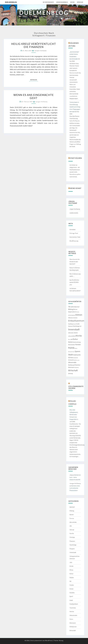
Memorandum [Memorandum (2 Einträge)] (72, 345)
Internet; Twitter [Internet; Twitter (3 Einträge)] (73, 333)
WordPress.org (74, 241)
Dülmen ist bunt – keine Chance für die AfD (75, 477)
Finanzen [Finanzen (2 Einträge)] (70, 326)
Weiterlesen (34, 80)
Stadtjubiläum (74, 604)
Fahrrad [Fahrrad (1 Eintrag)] (74, 324)
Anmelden (73, 229)
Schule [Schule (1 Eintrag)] (76, 348)
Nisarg (61, 640)
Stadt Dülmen (76, 158)
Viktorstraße (73, 615)
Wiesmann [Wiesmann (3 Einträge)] (71, 367)
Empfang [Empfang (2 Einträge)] (70, 324)
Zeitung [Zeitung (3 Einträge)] (70, 373)
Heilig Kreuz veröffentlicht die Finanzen (34, 45)
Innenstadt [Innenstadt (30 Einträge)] (74, 329)
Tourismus (73, 608)
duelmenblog (11, 2)
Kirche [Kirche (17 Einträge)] (79, 336)
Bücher (72, 2)
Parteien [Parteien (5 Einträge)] (78, 344)
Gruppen (72, 549)
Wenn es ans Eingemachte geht (34, 96)
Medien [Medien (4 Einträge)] (71, 342)
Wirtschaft (73, 630)
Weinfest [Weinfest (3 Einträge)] (78, 365)
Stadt (71, 600)
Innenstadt (73, 552)
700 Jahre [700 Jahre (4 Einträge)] (71, 307)
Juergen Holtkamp (40, 51)
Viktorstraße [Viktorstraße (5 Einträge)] (72, 362)
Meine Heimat (76, 188)
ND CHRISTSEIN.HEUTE (48, 2)
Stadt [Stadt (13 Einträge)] (71, 355)
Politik (72, 585)
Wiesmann (73, 623)
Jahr (71, 562)
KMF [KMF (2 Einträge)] (72, 339)
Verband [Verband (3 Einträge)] (71, 360)
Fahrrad (72, 530)
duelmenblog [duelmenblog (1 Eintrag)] (71, 315)
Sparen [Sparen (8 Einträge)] (77, 351)
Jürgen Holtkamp (75, 209)
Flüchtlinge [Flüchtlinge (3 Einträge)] (76, 326)
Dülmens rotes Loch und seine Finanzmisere (75, 488)
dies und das (73, 522)
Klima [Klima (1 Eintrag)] (69, 340)
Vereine (72, 612)
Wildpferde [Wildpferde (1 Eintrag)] (77, 368)
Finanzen (72, 541)
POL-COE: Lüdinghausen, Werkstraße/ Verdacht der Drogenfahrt (74, 415)
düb (71, 526)
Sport (71, 596)
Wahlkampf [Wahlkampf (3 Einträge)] (72, 365)
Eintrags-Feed (74, 233)
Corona (72, 518)
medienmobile (74, 213)
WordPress (49, 640)
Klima (71, 570)
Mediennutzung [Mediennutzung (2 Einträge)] (77, 342)
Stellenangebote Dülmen (76, 387)
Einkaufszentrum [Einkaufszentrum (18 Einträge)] (76, 321)
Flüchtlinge (73, 545)
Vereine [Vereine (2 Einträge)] (75, 360)
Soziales (72, 593)
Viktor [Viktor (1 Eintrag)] (78, 360)
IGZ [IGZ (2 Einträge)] (80, 326)
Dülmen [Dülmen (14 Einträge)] (79, 315)
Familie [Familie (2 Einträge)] (78, 324)
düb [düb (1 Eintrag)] (74, 315)
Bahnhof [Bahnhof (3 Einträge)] (77, 307)
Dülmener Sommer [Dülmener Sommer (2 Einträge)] (73, 318)
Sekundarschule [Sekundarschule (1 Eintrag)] (71, 352)
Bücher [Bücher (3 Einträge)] (75, 309)
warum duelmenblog (62, 2)
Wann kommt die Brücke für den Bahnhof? (75, 262)
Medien (72, 578)
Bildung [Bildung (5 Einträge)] (71, 309)
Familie (72, 533)
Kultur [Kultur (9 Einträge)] (75, 339)
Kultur (71, 574)
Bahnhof (72, 507)
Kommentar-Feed (75, 237)
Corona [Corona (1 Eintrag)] (78, 312)
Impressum (80, 2)
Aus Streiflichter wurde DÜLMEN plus (74, 282)
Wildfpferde (73, 627)
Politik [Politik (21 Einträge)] (71, 348)
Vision (71, 619)
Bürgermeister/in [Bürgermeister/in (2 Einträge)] (72, 312)
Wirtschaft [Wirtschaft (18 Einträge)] (73, 370)
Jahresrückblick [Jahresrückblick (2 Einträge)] (72, 336)
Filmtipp (72, 537)
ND (70, 581)
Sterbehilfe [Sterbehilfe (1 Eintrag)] (76, 358)
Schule (71, 589)
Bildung (72, 511)
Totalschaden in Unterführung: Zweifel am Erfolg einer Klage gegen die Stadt (75, 107)
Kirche (71, 566)
